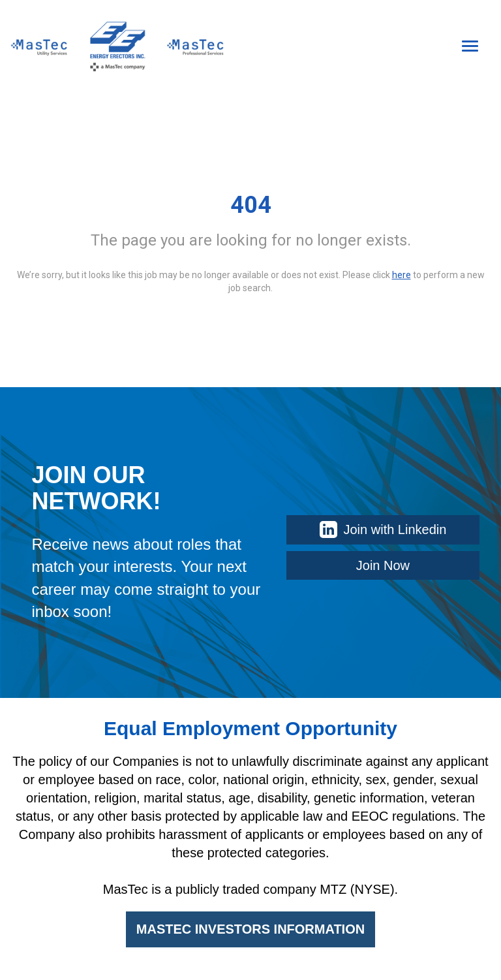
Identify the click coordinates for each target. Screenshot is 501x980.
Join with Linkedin (383, 530)
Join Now (383, 565)
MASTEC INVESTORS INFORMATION (250, 929)
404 (251, 205)
